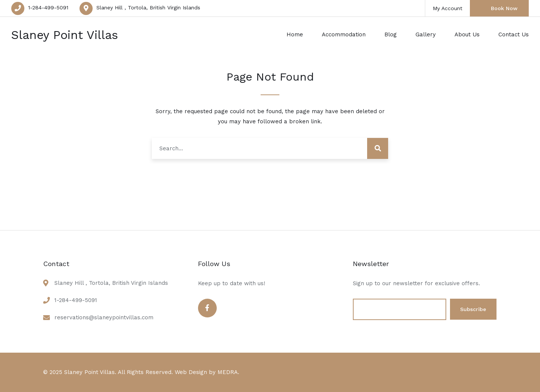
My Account (448, 8)
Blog (391, 34)
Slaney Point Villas (65, 35)
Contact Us (514, 34)
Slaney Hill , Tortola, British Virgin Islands (148, 7)
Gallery (426, 34)
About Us (467, 34)
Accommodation (344, 34)
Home (295, 34)
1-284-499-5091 (48, 7)
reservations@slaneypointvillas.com (104, 317)
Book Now (504, 8)
